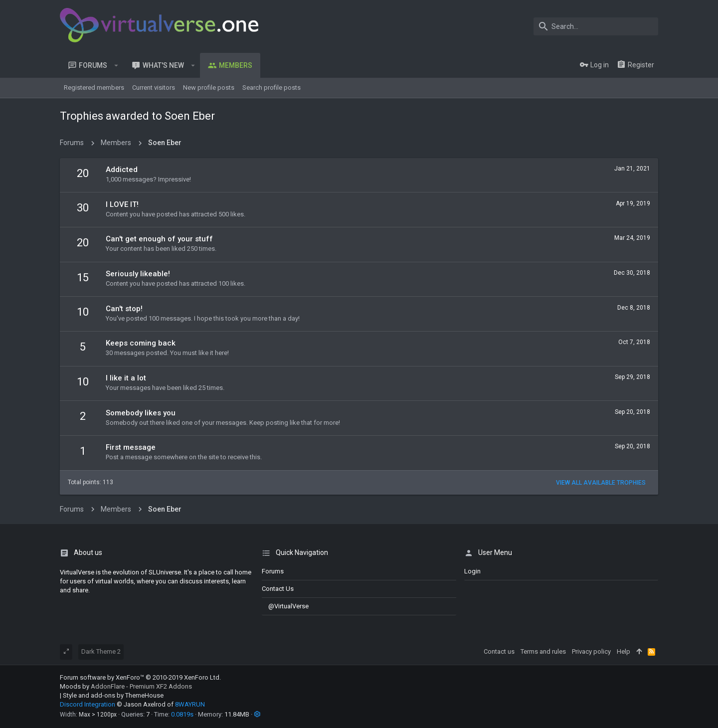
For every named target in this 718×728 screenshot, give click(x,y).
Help (624, 651)
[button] (116, 65)
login (472, 571)
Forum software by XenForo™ (140, 677)
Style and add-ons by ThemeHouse (113, 695)
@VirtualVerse (285, 606)
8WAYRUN (190, 704)
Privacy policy (591, 651)
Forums (273, 571)
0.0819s (182, 714)
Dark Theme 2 (101, 651)
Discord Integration (88, 704)
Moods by (126, 686)
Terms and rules (543, 651)
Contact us (278, 589)
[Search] (596, 26)
